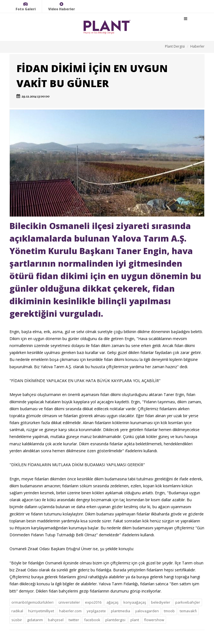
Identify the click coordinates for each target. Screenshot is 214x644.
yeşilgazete (96, 611)
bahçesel (56, 620)
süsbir (17, 620)
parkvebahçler (188, 602)
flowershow (154, 620)
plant (135, 620)
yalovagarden (147, 611)
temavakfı (188, 611)
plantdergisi (115, 620)
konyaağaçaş (135, 602)
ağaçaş (112, 602)
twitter (74, 620)
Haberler (197, 46)
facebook (92, 620)
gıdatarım (35, 620)
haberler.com (70, 611)
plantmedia (121, 611)
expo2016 (93, 602)
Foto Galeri (26, 7)
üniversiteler (69, 602)
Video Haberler (62, 7)
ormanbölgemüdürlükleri (32, 602)
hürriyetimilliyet (41, 611)
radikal (17, 611)
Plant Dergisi (175, 46)
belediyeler (161, 602)
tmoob (169, 611)
